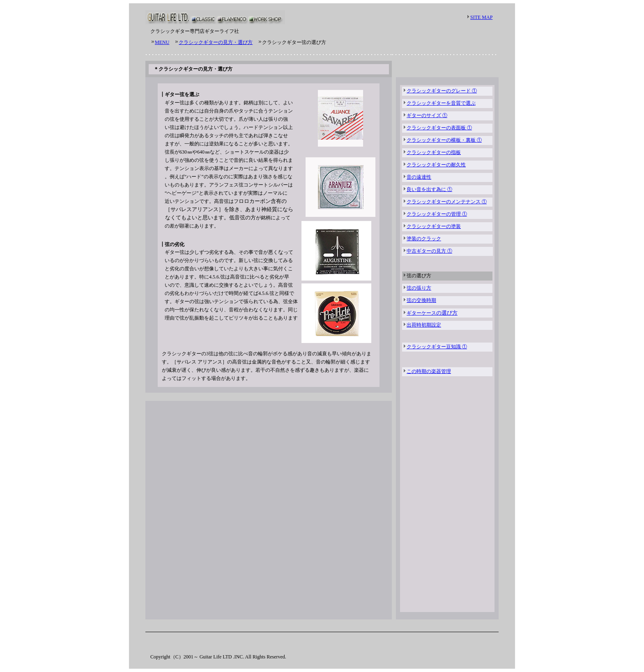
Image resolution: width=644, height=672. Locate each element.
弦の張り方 (419, 288)
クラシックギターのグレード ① (442, 91)
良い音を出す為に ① (429, 189)
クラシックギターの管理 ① (437, 214)
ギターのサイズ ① (427, 115)
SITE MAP (481, 17)
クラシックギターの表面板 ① (439, 128)
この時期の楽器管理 (429, 371)
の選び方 (447, 313)
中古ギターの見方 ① (429, 251)
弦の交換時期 (421, 300)
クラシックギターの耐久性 (436, 165)
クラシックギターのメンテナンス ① (447, 202)
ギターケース (421, 313)
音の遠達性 (419, 177)
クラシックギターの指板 (434, 152)
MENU (162, 42)
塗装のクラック (424, 239)
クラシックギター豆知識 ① (437, 347)
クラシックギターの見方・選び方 (216, 42)
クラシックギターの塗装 (434, 226)
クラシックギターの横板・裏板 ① (444, 140)
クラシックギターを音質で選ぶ (441, 103)
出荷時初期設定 (424, 325)
